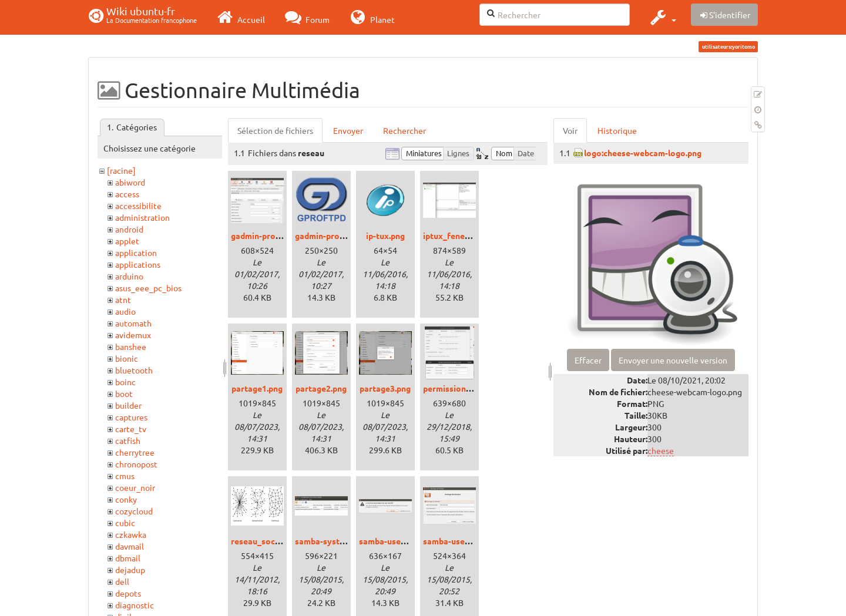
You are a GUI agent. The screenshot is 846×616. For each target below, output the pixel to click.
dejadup (130, 570)
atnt (123, 299)
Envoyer (348, 130)
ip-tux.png (385, 235)
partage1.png (257, 388)
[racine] (121, 170)
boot (124, 393)
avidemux (133, 335)
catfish (128, 440)
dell (122, 581)
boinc (125, 382)
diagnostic (135, 605)
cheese (661, 450)
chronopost (136, 464)
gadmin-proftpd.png (333, 235)
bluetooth (134, 370)
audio (125, 311)
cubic (125, 523)
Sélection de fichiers (275, 130)
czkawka (131, 534)
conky (126, 499)
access (127, 194)
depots (128, 593)
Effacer (588, 360)
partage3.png (385, 388)
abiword (130, 182)
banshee (131, 346)
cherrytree (135, 452)
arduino (129, 276)
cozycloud (134, 511)
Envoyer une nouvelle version (673, 360)
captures (131, 417)
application (136, 253)
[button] (662, 17)
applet (127, 241)
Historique (617, 130)
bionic (127, 358)
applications (138, 264)
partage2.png (321, 388)
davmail (130, 546)
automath (133, 323)
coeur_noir (135, 487)
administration (142, 217)
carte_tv (131, 429)
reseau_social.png (266, 541)
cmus (125, 476)
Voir (570, 130)
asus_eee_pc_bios (148, 288)
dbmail (128, 558)
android (129, 229)
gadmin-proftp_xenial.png (281, 235)
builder (128, 405)
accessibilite (138, 206)
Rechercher (404, 130)
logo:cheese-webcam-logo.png (643, 153)
